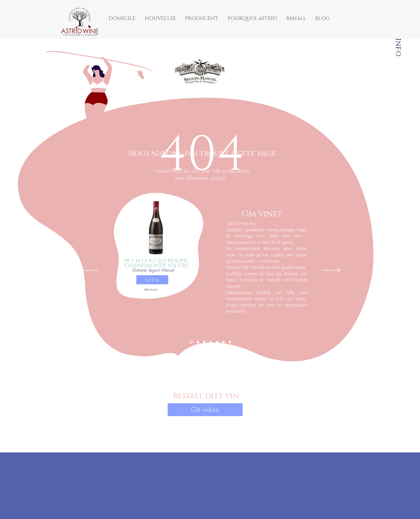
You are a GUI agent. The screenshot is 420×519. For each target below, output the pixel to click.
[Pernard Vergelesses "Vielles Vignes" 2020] (198, 342)
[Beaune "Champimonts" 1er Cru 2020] (191, 342)
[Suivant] (331, 271)
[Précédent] (89, 271)
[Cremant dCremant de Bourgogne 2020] (230, 342)
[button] (152, 280)
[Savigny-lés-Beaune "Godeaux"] (217, 342)
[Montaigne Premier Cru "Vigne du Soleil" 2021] (211, 342)
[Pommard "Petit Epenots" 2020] (204, 342)
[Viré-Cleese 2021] (223, 342)
